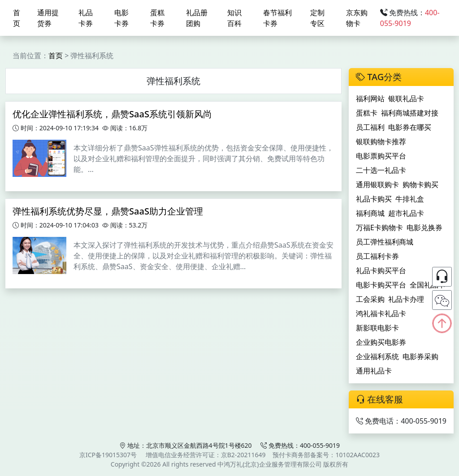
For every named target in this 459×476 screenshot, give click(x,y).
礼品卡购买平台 (381, 270)
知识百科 (234, 18)
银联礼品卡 (406, 99)
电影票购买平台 (381, 156)
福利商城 (370, 213)
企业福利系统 (377, 356)
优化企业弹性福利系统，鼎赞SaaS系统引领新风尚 (112, 114)
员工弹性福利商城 (385, 242)
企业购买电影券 (381, 342)
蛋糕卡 (367, 113)
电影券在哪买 (410, 127)
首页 (17, 18)
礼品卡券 (86, 18)
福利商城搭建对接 (410, 113)
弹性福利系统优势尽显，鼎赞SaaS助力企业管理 (108, 211)
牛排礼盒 (410, 199)
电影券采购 (420, 356)
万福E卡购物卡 (379, 227)
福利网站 (370, 99)
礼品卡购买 (374, 199)
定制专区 (317, 18)
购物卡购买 (420, 184)
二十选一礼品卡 (381, 170)
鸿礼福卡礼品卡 (381, 313)
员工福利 (370, 127)
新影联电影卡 (377, 328)
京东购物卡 (357, 18)
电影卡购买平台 (381, 285)
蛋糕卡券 (157, 18)
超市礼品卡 (406, 213)
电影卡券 (121, 18)
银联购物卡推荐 (381, 142)
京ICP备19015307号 (108, 455)
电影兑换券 (424, 227)
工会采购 (370, 299)
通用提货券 (48, 18)
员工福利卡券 (377, 256)
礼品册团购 (197, 18)
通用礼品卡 (374, 371)
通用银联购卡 (377, 184)
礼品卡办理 (406, 299)
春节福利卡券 (277, 18)
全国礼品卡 (428, 285)
